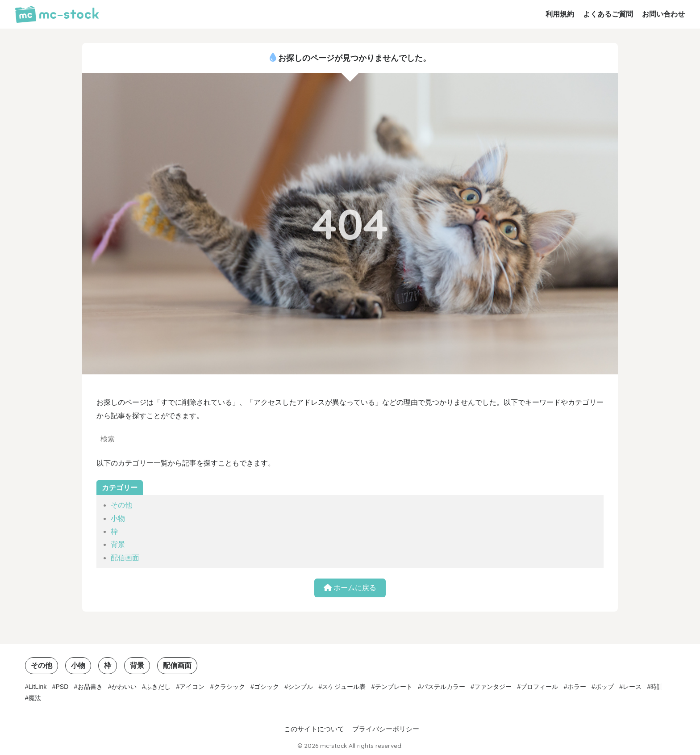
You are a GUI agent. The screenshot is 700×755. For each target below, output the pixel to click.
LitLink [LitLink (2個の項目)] (37, 687)
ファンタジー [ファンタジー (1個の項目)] (493, 687)
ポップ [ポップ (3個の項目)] (604, 687)
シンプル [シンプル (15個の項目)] (300, 687)
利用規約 (560, 14)
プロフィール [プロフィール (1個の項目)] (539, 687)
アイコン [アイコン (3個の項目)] (192, 687)
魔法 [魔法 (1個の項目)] (35, 698)
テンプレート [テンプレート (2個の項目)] (394, 687)
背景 (118, 544)
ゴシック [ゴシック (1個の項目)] (267, 687)
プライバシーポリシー (386, 729)
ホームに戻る (350, 588)
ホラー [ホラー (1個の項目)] (577, 687)
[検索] (261, 440)
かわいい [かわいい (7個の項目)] (124, 687)
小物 (118, 518)
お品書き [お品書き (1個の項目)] (90, 687)
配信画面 (125, 558)
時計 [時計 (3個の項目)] (657, 687)
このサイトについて (314, 729)
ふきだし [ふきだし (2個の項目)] (158, 687)
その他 (121, 505)
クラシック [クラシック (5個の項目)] (229, 687)
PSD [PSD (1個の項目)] (62, 687)
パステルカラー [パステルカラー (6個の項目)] (443, 687)
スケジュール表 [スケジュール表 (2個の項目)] (344, 687)
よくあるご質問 (608, 14)
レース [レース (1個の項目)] (632, 687)
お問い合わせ (663, 14)
